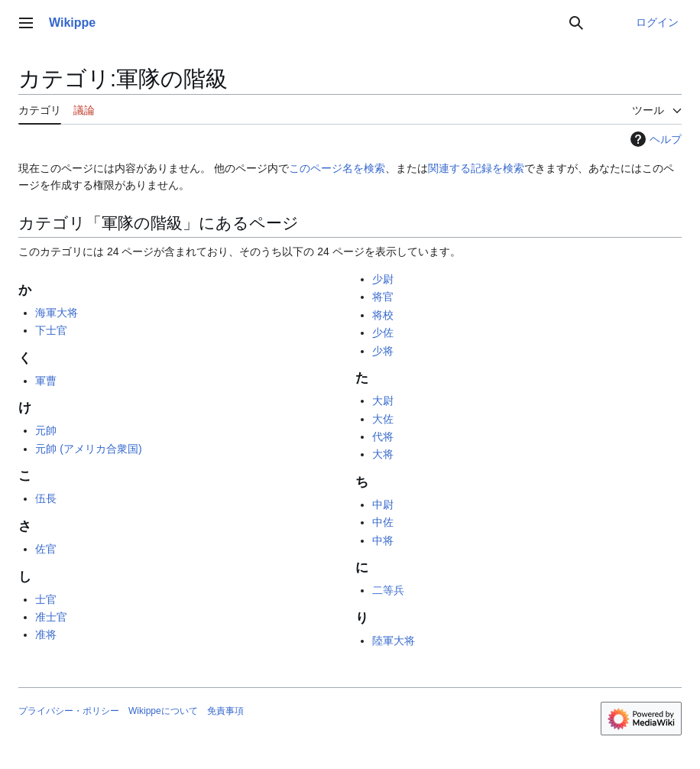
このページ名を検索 (337, 168)
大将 (383, 454)
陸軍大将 (394, 641)
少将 (383, 351)
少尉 (383, 279)
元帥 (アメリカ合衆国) (88, 449)
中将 (383, 540)
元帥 (46, 430)
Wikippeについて (163, 711)
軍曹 (46, 381)
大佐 (383, 419)
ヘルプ (654, 139)
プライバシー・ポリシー (69, 711)
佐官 (46, 549)
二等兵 (388, 590)
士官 (46, 599)
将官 (383, 297)
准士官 (51, 617)
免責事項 (225, 711)
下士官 (51, 330)
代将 (383, 436)
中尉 (383, 505)
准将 (46, 634)
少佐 (383, 333)
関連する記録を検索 (476, 168)
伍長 (46, 498)
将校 (383, 315)
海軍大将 (57, 313)
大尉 (383, 401)
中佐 (383, 522)
